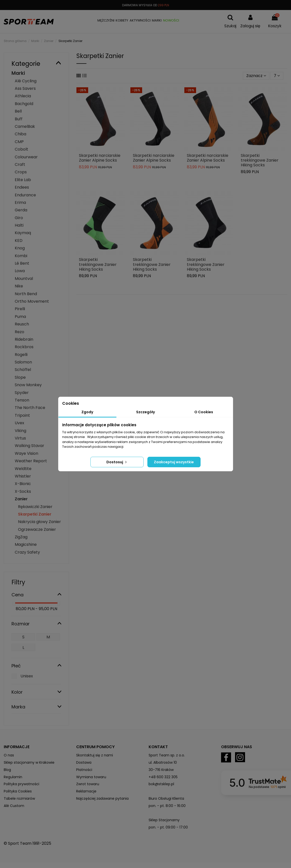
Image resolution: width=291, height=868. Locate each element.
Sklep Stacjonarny (164, 820)
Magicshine (26, 544)
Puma (20, 317)
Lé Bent (22, 263)
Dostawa (84, 762)
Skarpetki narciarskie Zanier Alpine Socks (100, 158)
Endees (22, 187)
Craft (20, 164)
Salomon (23, 362)
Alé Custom (14, 806)
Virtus (20, 438)
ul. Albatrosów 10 (163, 762)
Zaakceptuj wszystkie (174, 462)
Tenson (22, 400)
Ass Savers (25, 88)
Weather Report (31, 461)
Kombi (21, 256)
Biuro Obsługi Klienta (166, 798)
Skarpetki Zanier (35, 514)
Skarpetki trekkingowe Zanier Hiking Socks (260, 160)
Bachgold (24, 104)
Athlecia (23, 96)
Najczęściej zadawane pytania (102, 798)
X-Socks (23, 491)
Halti (19, 225)
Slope (20, 377)
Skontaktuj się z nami (95, 755)
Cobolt (21, 149)
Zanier (21, 499)
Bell (18, 111)
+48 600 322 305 (163, 777)
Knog (20, 248)
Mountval (24, 279)
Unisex (27, 676)
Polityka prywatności (21, 784)
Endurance (25, 195)
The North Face (30, 408)
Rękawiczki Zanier (35, 507)
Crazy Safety (27, 552)
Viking (20, 431)
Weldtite (23, 469)
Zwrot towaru (88, 784)
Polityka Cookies (18, 791)
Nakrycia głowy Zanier (39, 522)
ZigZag (21, 537)
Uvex (19, 423)
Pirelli (20, 309)
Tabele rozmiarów (19, 798)
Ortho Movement (32, 301)
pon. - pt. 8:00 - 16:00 (167, 806)
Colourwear (26, 157)
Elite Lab (23, 180)
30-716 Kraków (161, 770)
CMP (19, 142)
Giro (19, 218)
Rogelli (21, 355)
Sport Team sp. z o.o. (167, 755)
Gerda (21, 210)
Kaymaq (23, 233)
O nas (9, 755)
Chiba (20, 134)
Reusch (22, 324)
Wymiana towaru (91, 777)
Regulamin (13, 777)
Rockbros (24, 347)
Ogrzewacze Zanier (37, 529)
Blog (7, 770)
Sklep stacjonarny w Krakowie (29, 762)
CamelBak (25, 126)
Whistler (23, 476)
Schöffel (23, 370)
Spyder (22, 393)
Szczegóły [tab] (145, 412)
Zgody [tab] (87, 412)
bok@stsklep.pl (161, 784)
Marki (18, 73)
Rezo (19, 332)
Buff (19, 119)
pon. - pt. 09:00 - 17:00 (168, 827)
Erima (20, 202)
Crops (21, 172)
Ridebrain (24, 339)
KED (19, 241)
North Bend (26, 294)
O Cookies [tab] (204, 412)
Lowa (20, 271)
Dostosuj (117, 462)
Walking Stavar (29, 446)
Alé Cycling (26, 81)
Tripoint (22, 415)
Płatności (84, 770)
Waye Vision (26, 453)
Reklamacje (86, 791)
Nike (19, 286)
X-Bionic (23, 484)
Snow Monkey (28, 385)
